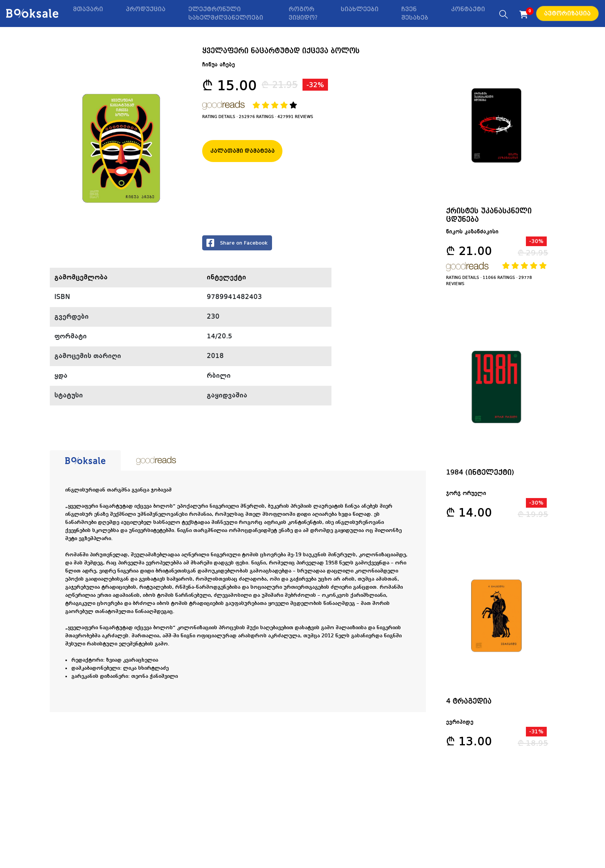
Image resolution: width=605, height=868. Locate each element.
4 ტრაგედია (470, 704)
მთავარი (88, 9)
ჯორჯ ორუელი (467, 495)
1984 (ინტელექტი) (481, 474)
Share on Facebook (237, 243)
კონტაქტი (468, 9)
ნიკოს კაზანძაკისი (473, 233)
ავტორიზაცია (567, 14)
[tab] (85, 461)
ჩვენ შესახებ (415, 14)
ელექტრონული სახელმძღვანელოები (226, 14)
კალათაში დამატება (243, 151)
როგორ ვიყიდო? (303, 14)
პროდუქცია (146, 9)
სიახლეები (360, 9)
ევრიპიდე (461, 726)
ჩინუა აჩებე (219, 65)
